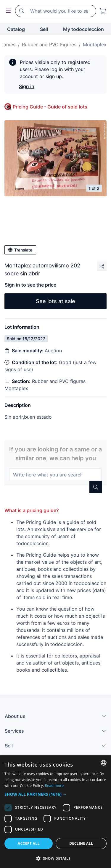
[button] (55, 794)
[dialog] (55, 812)
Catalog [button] (16, 29)
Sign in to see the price (30, 285)
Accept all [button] (29, 843)
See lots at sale (55, 301)
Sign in (27, 86)
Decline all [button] (81, 843)
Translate (20, 250)
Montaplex (95, 45)
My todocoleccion (83, 29)
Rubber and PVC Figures (49, 45)
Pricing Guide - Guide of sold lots (50, 107)
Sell (44, 29)
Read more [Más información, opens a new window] (54, 786)
